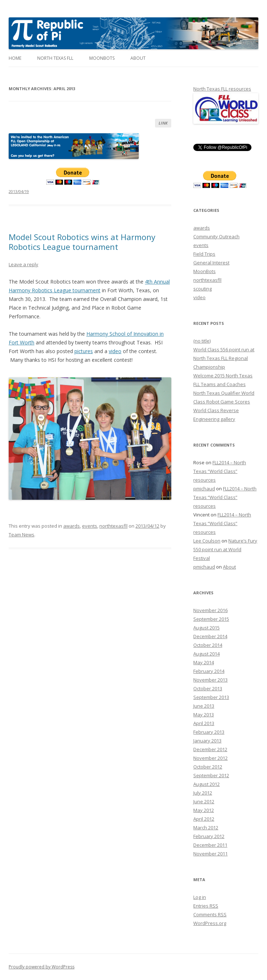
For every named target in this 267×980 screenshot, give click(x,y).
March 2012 (206, 828)
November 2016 (210, 610)
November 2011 (210, 854)
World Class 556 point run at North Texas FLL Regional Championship (224, 358)
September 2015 (211, 619)
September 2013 (211, 697)
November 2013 (210, 680)
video (115, 351)
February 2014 (209, 671)
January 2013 (207, 741)
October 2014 (208, 645)
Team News (21, 535)
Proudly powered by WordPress (42, 967)
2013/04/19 (19, 191)
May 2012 (204, 810)
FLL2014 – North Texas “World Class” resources (220, 471)
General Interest (211, 263)
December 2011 (210, 845)
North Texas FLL (55, 58)
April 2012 (204, 819)
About (138, 58)
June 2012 (204, 801)
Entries (206, 906)
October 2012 (208, 767)
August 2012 (206, 784)
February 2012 (209, 836)
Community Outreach (216, 236)
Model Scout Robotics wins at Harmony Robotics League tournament (82, 242)
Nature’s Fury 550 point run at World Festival (225, 549)
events (90, 526)
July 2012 (203, 793)
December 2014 (210, 636)
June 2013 (204, 706)
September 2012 (211, 775)
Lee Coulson (207, 541)
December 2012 (210, 749)
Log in (200, 897)
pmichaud (204, 489)
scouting (203, 289)
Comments (210, 914)
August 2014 (206, 654)
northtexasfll (113, 526)
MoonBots (102, 58)
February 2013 (209, 732)
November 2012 (210, 758)
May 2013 (204, 715)
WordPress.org (210, 923)
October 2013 (208, 688)
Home (15, 58)
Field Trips (204, 254)
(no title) (202, 341)
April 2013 (204, 723)
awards (72, 526)
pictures (84, 351)
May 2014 (204, 662)
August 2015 (206, 628)
